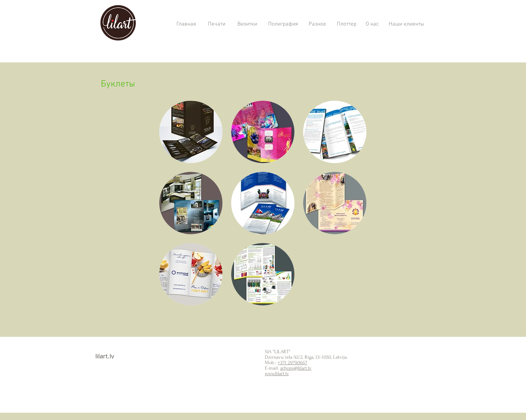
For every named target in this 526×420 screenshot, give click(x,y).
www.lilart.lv (277, 373)
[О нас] (372, 24)
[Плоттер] (346, 24)
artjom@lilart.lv (296, 368)
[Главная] (186, 24)
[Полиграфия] (283, 24)
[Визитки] (247, 24)
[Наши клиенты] (406, 24)
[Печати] (216, 24)
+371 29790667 (292, 363)
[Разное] (317, 24)
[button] (191, 132)
